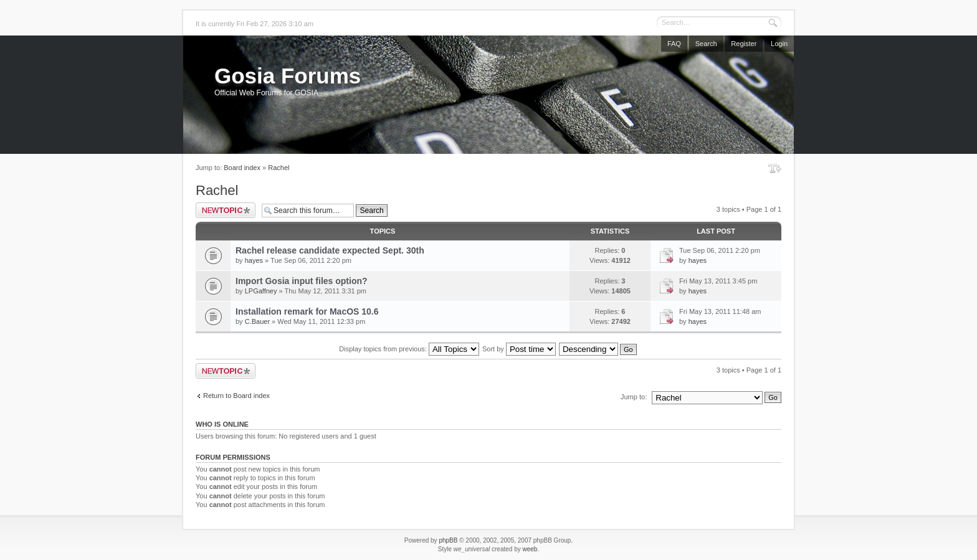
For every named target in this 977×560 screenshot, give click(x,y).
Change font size (775, 168)
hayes (254, 260)
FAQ (674, 44)
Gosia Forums (288, 76)
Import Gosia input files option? (302, 281)
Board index (242, 168)
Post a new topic (226, 210)
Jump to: (634, 397)
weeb (530, 549)
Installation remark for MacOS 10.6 (307, 311)
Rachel (279, 168)
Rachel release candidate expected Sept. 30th (330, 250)
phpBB (448, 540)
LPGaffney (261, 291)
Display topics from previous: (409, 349)
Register (744, 44)
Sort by (519, 349)
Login (779, 44)
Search (706, 44)
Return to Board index (236, 396)
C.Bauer (257, 321)
